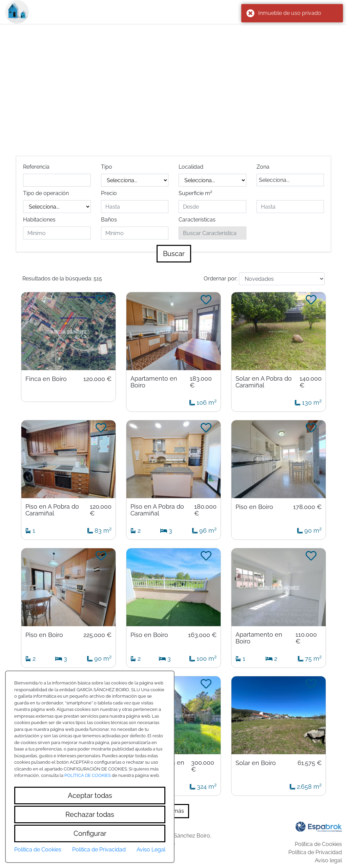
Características (197, 220)
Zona (263, 167)
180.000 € (205, 510)
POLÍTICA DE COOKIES (88, 775)
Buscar (174, 254)
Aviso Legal (151, 850)
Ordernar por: (221, 279)
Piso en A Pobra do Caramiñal (52, 510)
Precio (109, 193)
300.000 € (203, 766)
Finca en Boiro (46, 379)
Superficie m (195, 193)
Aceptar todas (90, 796)
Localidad (191, 167)
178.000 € (307, 507)
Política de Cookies (318, 844)
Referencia (36, 167)
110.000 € (306, 638)
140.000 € (311, 382)
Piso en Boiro (254, 507)
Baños (109, 220)
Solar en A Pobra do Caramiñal (264, 382)
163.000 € (202, 635)
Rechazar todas (90, 814)
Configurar (90, 833)
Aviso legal (328, 860)
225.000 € (97, 635)
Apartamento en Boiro (154, 382)
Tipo (107, 167)
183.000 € (201, 382)
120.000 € (97, 379)
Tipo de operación (46, 193)
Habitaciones (39, 220)
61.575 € (310, 763)
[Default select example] (282, 279)
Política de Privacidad (315, 852)
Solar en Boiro (256, 763)
